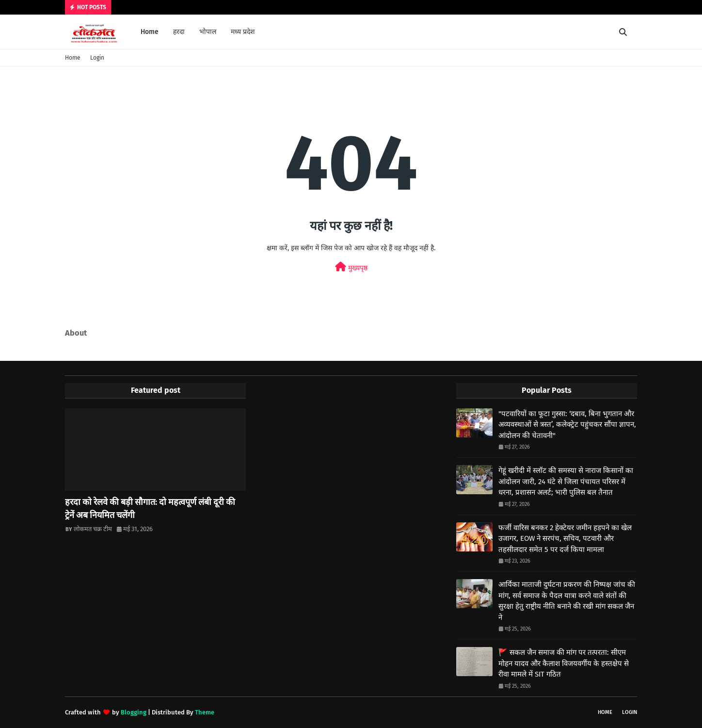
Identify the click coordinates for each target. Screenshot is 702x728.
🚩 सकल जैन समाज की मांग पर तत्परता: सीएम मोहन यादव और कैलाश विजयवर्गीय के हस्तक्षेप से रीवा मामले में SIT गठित (564, 663)
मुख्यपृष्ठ (351, 267)
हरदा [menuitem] (179, 32)
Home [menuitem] (150, 32)
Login (97, 58)
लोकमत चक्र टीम (93, 529)
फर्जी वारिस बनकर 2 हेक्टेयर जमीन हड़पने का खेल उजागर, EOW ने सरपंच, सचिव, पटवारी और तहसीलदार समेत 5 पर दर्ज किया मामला (565, 539)
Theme (205, 712)
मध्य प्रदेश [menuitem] (243, 32)
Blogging (134, 712)
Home (73, 58)
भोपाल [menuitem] (208, 32)
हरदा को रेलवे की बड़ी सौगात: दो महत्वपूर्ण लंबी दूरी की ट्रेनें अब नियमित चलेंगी (150, 509)
